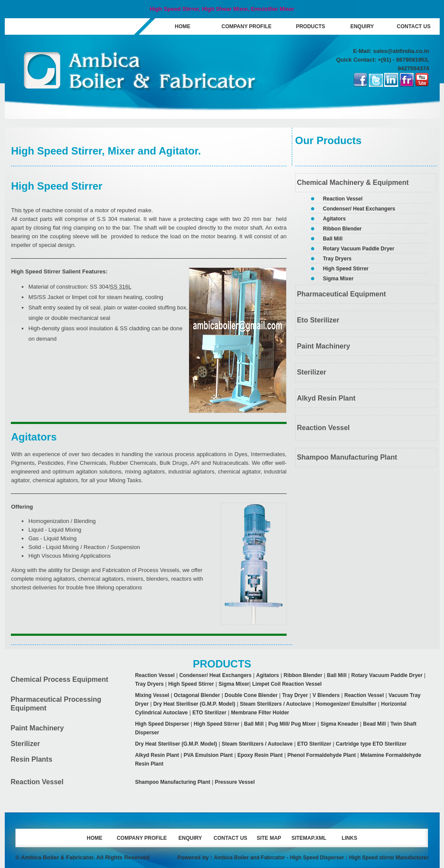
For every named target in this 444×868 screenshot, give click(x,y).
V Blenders (326, 695)
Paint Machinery (324, 346)
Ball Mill (333, 239)
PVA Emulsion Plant (208, 755)
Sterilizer (312, 372)
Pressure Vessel (235, 782)
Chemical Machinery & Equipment (353, 182)
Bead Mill (374, 724)
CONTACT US (414, 26)
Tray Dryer (295, 695)
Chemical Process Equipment (60, 679)
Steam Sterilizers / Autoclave (275, 704)
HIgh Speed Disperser (317, 858)
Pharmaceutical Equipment (341, 294)
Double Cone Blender (251, 695)
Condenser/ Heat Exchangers (359, 209)
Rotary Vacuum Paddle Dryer (359, 249)
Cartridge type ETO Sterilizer (371, 744)
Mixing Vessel (152, 695)
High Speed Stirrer (346, 269)
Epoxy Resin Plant (260, 755)
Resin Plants (32, 759)
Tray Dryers (337, 259)
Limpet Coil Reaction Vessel (287, 684)
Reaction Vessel (343, 199)
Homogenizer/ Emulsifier (346, 704)
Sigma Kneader (339, 724)
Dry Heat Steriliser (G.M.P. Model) (194, 704)
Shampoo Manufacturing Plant (347, 457)
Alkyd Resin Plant (326, 398)
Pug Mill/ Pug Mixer (292, 724)
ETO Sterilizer (209, 713)
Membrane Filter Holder (260, 713)
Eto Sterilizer (318, 320)
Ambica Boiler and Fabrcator (249, 858)
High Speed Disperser (162, 724)
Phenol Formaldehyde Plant (322, 755)
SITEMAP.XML (309, 838)
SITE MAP (269, 838)
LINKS (349, 838)
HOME (183, 26)
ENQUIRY (362, 26)
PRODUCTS (310, 26)
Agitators (335, 219)
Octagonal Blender (197, 695)
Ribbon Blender (342, 229)
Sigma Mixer (338, 279)
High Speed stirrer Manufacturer (389, 858)
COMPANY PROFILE (247, 26)
